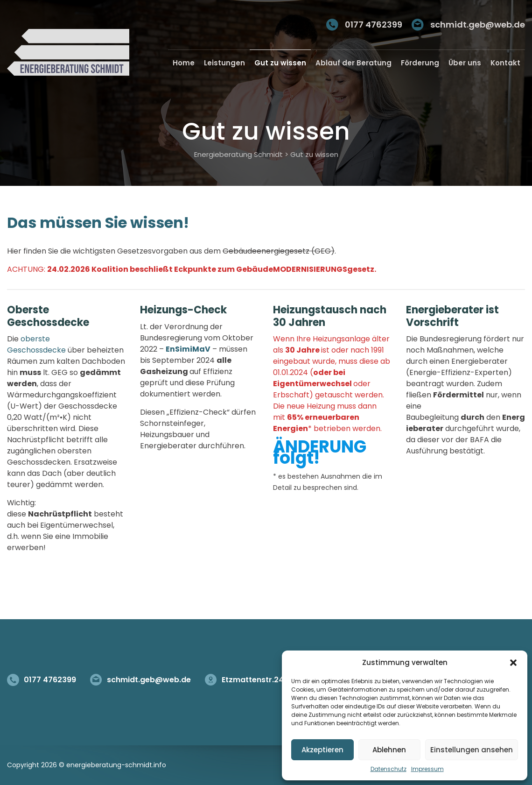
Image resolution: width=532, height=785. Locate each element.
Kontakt (505, 63)
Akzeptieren (322, 750)
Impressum (427, 769)
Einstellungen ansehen (472, 750)
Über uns (465, 63)
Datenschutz (388, 769)
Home (184, 63)
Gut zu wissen (280, 63)
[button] (513, 663)
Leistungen (224, 63)
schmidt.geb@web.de (478, 25)
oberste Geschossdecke (36, 344)
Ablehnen (389, 750)
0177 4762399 (374, 25)
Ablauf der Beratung (353, 63)
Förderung (420, 63)
